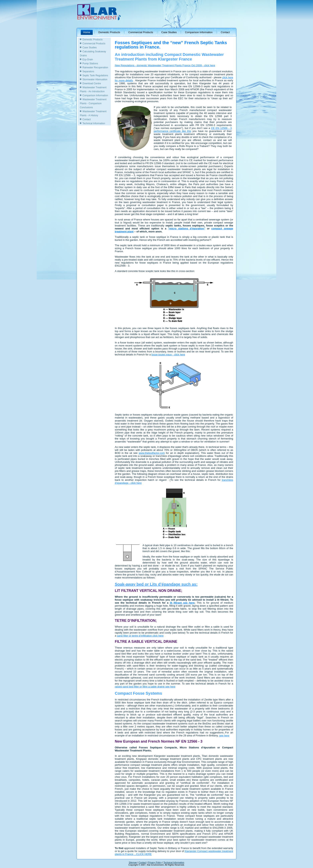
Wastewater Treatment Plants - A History (93, 113)
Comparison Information (199, 32)
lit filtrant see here (182, 603)
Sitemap (133, 862)
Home (87, 32)
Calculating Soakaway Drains (93, 54)
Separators (88, 71)
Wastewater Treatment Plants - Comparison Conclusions (93, 103)
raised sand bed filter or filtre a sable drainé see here (145, 687)
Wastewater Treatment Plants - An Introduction (93, 89)
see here (224, 736)
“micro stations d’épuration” (187, 229)
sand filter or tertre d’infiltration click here (140, 636)
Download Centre (92, 83)
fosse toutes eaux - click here (168, 355)
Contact (225, 32)
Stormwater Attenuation (95, 79)
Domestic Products (109, 32)
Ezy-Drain (88, 60)
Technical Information (94, 123)
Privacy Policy (155, 862)
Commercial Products (141, 32)
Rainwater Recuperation (95, 67)
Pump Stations (90, 63)
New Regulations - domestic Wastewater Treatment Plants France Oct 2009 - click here (165, 65)
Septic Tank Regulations (95, 75)
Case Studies (169, 32)
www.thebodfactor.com (152, 453)
